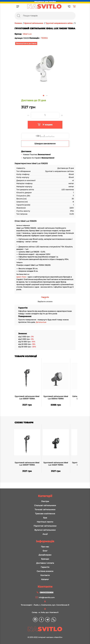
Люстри (45, 501)
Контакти (45, 575)
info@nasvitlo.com (47, 597)
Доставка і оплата (45, 563)
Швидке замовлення (45, 144)
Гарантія (45, 297)
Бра (45, 518)
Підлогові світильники (45, 526)
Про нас (45, 547)
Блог (45, 551)
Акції (45, 534)
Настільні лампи (45, 522)
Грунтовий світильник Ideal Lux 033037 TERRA (27, 398)
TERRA (44, 38)
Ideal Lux (27, 34)
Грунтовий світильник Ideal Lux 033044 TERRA (56, 398)
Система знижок (45, 571)
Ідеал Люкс (21, 277)
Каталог (45, 579)
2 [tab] (47, 96)
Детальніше (41, 322)
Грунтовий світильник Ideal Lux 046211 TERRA (56, 464)
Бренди (45, 559)
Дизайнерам (45, 555)
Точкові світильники (45, 510)
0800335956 (46, 593)
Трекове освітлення (45, 514)
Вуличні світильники (45, 530)
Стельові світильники (45, 505)
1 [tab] (44, 96)
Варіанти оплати (45, 302)
